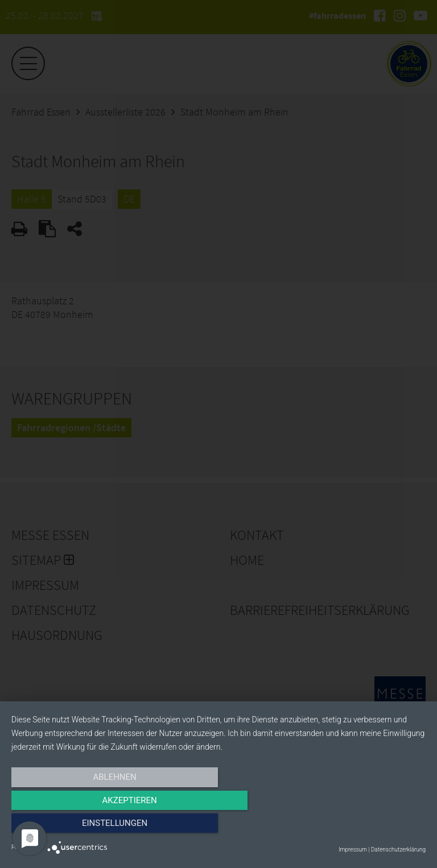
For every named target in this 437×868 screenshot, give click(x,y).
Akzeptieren (218, 826)
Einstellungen (363, 826)
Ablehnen (73, 826)
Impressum (353, 850)
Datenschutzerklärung (398, 850)
